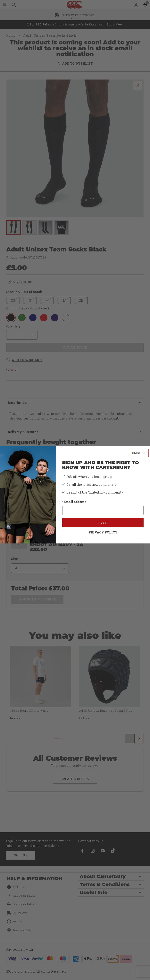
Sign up (103, 523)
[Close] (139, 453)
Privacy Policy (103, 532)
